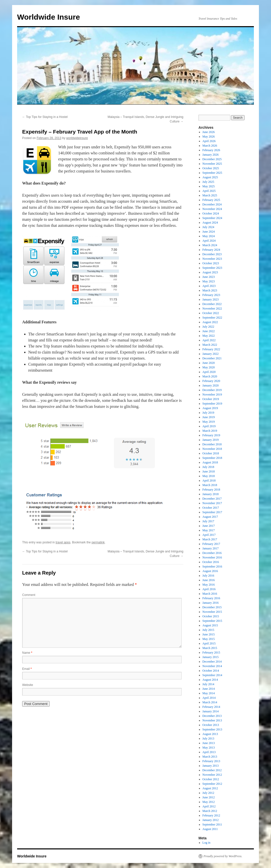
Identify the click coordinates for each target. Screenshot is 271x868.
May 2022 (209, 336)
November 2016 (212, 557)
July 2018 (208, 467)
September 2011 (212, 824)
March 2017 (210, 539)
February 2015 (211, 653)
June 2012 (209, 797)
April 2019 (209, 426)
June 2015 (209, 634)
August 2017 (210, 517)
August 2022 (210, 322)
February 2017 (211, 544)
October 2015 (211, 616)
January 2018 (211, 494)
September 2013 (212, 729)
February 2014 (211, 707)
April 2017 (209, 535)
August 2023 (210, 272)
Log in (207, 843)
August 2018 (210, 462)
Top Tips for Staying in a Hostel (45, 117)
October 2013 (211, 725)
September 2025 (212, 173)
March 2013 (210, 757)
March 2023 (210, 290)
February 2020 (211, 381)
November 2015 (212, 612)
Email (27, 669)
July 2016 (208, 576)
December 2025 (212, 159)
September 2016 (212, 567)
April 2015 (209, 643)
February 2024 (211, 250)
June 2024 (209, 232)
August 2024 (210, 223)
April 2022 (209, 340)
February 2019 (211, 435)
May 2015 (209, 639)
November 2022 (212, 309)
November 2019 (212, 395)
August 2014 (210, 680)
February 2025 (211, 200)
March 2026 (210, 146)
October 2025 (211, 168)
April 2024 (209, 241)
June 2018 (209, 471)
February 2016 (211, 598)
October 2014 (211, 671)
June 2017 (209, 526)
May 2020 (209, 367)
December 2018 (212, 444)
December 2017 (212, 499)
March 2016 (210, 594)
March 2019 (210, 431)
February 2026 (211, 150)
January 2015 (211, 657)
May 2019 (209, 422)
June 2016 (209, 580)
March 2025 (210, 195)
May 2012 (209, 802)
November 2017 (212, 503)
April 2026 (209, 141)
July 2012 (208, 793)
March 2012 (210, 811)
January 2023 (211, 299)
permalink (98, 542)
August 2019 (210, 408)
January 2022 (211, 354)
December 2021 (212, 358)
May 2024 (209, 236)
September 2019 (212, 404)
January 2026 (211, 155)
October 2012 (211, 779)
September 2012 (212, 784)
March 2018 (210, 485)
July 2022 (208, 327)
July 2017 (208, 521)
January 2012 (211, 820)
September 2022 (212, 318)
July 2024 (208, 227)
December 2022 (212, 304)
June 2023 (209, 277)
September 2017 (212, 512)
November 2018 (212, 449)
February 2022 (211, 349)
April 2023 (209, 286)
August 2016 (210, 571)
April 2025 (209, 191)
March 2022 (210, 345)
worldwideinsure (77, 138)
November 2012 (212, 775)
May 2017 (209, 530)
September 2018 (212, 458)
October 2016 (211, 562)
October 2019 (211, 399)
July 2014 (208, 684)
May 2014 (209, 693)
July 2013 (208, 739)
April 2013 (209, 752)
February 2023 (211, 295)
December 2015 (212, 607)
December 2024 (212, 204)
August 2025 (210, 177)
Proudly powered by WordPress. (223, 856)
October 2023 (211, 263)
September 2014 (212, 675)
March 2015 (210, 648)
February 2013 (211, 761)
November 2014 (212, 666)
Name (27, 653)
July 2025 (208, 182)
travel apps (63, 542)
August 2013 (210, 734)
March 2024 (210, 245)
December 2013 (212, 716)
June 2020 (209, 363)
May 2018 (209, 476)
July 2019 (208, 413)
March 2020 (210, 376)
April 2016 (209, 589)
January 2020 (211, 385)
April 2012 (209, 806)
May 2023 (209, 281)
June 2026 (209, 132)
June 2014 (209, 689)
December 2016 (212, 553)
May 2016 (209, 585)
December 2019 (212, 390)
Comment (29, 595)
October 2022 (211, 313)
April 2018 (209, 481)
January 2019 (211, 440)
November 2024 (212, 209)
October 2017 (211, 508)
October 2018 (211, 453)
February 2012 (211, 815)
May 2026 (209, 137)
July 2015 (208, 630)
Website (28, 685)
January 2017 (211, 548)
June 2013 (209, 743)
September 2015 (212, 621)
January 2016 (211, 603)
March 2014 (210, 702)
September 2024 (212, 218)
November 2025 (212, 164)
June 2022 (209, 331)
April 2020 (209, 372)
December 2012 (212, 770)
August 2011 (210, 829)
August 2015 (210, 625)
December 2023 (212, 254)
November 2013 (212, 720)
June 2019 (209, 417)
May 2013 (209, 748)
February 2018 (211, 490)
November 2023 (212, 259)
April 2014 (209, 698)
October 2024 (211, 213)
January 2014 (211, 711)
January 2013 (211, 766)
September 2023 (212, 268)
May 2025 (209, 186)
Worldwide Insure (48, 17)
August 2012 (210, 788)
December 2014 (212, 662)
